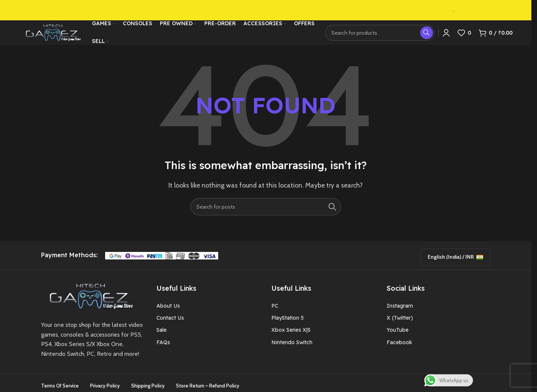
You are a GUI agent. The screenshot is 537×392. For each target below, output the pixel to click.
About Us (168, 310)
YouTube (398, 334)
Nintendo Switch (292, 346)
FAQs (163, 346)
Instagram (400, 310)
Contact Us (170, 322)
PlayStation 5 (288, 322)
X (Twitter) (400, 322)
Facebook (399, 346)
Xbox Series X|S (291, 334)
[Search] (380, 32)
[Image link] (89, 299)
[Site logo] (52, 31)
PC (275, 310)
